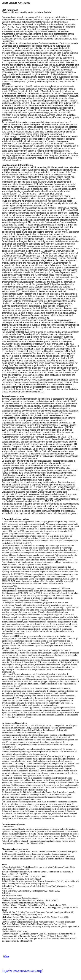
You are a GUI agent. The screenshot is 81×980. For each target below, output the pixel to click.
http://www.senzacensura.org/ (22, 971)
